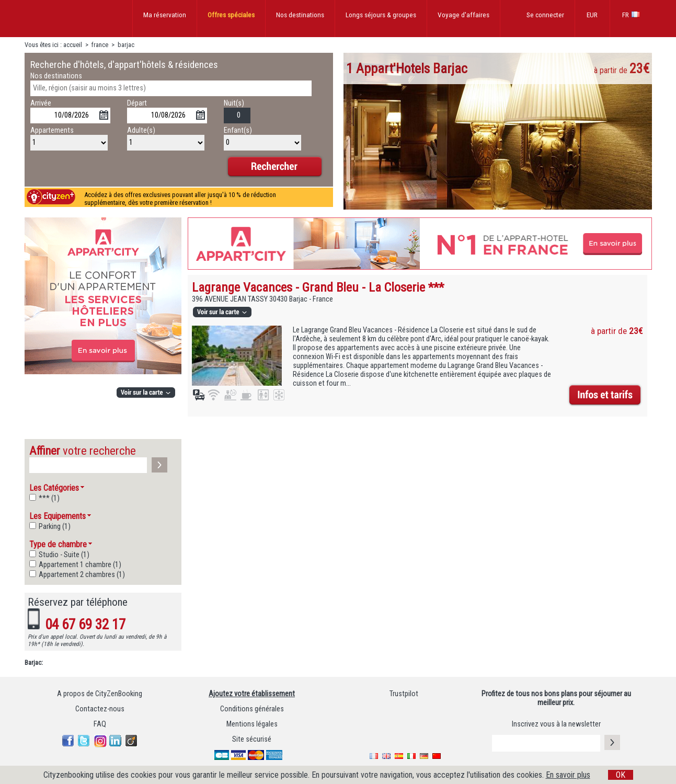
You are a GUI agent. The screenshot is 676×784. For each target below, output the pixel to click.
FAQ (100, 724)
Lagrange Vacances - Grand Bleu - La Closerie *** (318, 287)
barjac (126, 45)
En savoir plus (568, 775)
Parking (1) (55, 527)
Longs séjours (381, 15)
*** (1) (49, 498)
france (100, 45)
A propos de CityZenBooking (100, 694)
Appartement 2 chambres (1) (82, 575)
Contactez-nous (100, 709)
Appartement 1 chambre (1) (80, 565)
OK (621, 775)
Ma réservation (165, 15)
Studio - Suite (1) (64, 555)
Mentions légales (252, 724)
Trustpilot (404, 694)
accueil (73, 45)
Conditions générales (252, 709)
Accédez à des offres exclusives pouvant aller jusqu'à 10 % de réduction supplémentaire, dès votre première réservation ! (180, 199)
